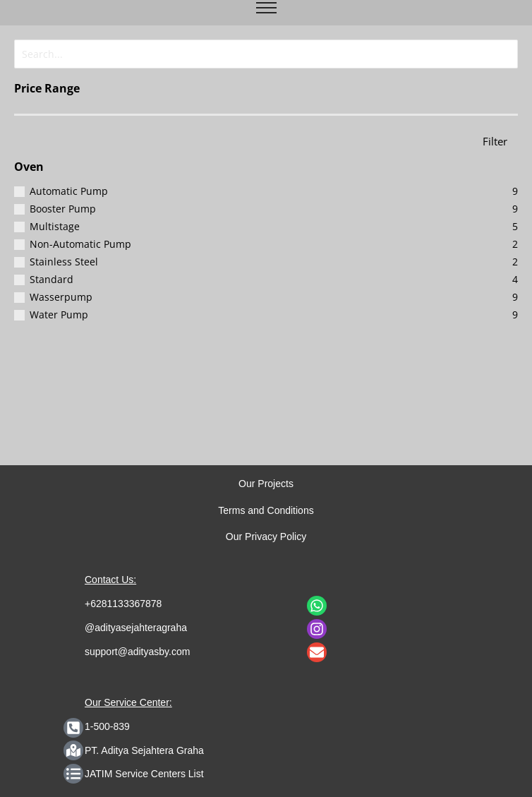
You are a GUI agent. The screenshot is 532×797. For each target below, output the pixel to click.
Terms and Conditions (266, 510)
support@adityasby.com (137, 652)
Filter (495, 139)
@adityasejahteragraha (136, 628)
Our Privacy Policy (266, 537)
